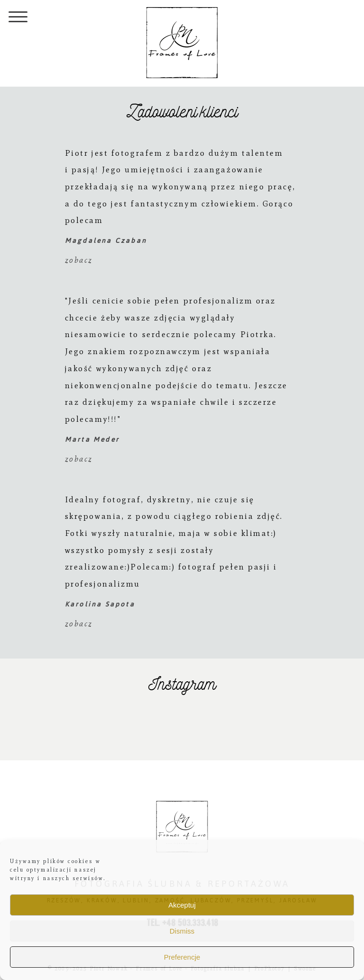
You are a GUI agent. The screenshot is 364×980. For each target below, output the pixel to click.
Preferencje (182, 957)
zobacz (79, 260)
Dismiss (182, 931)
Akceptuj (182, 905)
